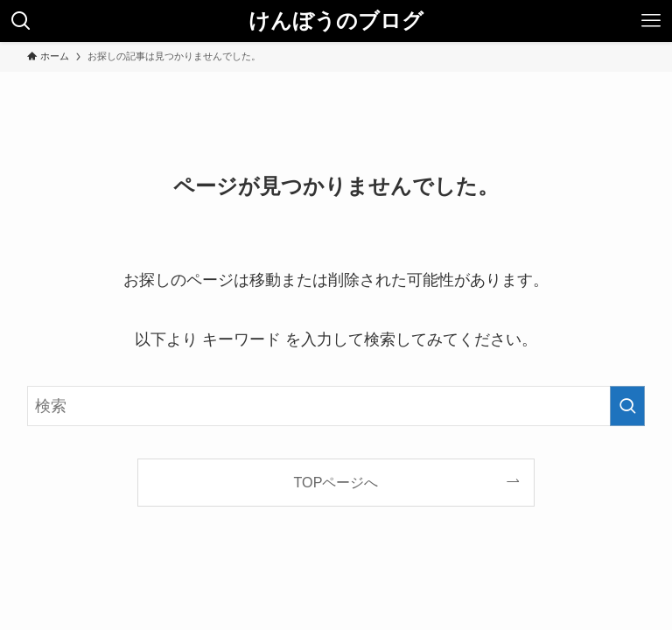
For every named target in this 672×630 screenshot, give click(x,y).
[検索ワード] (336, 406)
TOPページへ (336, 482)
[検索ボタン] (21, 21)
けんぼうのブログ (336, 21)
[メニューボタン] (651, 21)
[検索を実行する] (627, 406)
